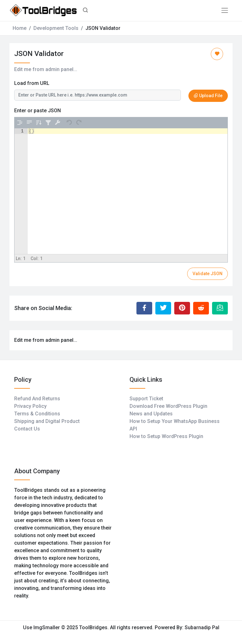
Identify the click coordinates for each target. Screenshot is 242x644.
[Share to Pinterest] (182, 308)
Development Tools (56, 28)
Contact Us (27, 429)
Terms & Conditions (37, 414)
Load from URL (32, 83)
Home (20, 28)
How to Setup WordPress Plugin (166, 436)
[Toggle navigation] (225, 10)
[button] (85, 11)
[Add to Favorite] (217, 54)
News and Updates (151, 414)
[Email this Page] (220, 308)
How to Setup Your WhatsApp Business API (175, 425)
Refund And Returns (37, 399)
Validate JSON (207, 274)
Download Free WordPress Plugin (168, 406)
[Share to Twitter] (163, 308)
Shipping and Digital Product (47, 421)
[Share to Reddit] (201, 308)
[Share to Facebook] (144, 308)
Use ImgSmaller (42, 627)
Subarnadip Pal (202, 627)
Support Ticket (146, 399)
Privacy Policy (30, 406)
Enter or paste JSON (37, 111)
